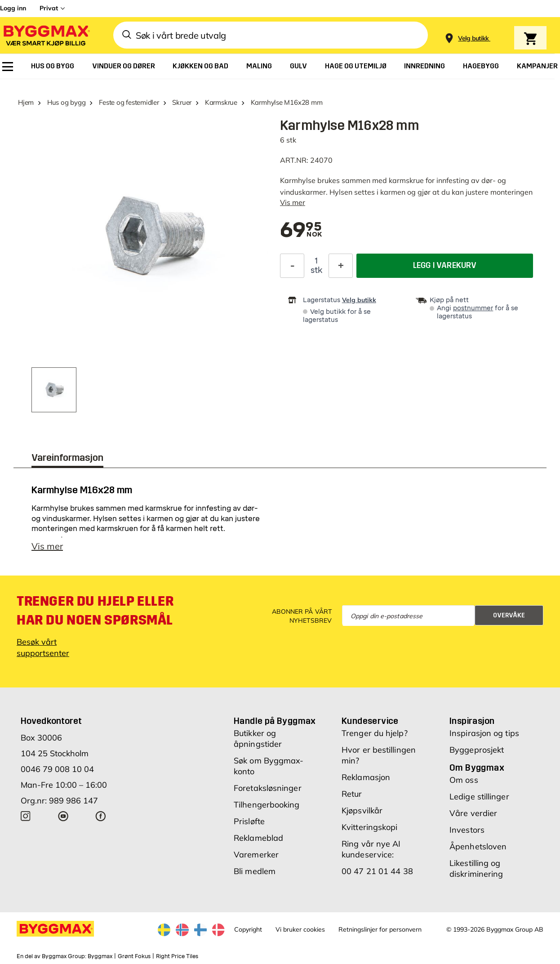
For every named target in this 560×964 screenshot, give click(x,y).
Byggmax (100, 956)
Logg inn (13, 8)
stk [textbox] (316, 270)
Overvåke (509, 615)
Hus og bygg (67, 102)
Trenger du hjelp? (375, 733)
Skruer (182, 102)
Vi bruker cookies (300, 929)
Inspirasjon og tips (484, 733)
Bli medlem (255, 871)
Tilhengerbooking (267, 805)
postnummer (473, 308)
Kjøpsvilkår (362, 810)
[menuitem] (8, 67)
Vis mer (293, 202)
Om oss (464, 780)
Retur (352, 794)
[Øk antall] (341, 266)
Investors (467, 830)
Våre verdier (473, 813)
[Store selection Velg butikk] (473, 38)
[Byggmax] (46, 35)
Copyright (248, 929)
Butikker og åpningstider (258, 739)
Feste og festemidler (129, 102)
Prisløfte (249, 821)
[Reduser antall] (292, 266)
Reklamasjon (366, 777)
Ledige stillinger (479, 797)
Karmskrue (221, 102)
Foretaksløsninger (268, 788)
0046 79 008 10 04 (57, 769)
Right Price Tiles (177, 956)
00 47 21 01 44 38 (377, 871)
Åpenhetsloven (478, 846)
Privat (49, 8)
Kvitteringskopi (370, 827)
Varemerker (256, 855)
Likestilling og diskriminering (476, 868)
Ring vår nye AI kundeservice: (371, 849)
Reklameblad (258, 838)
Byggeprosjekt (477, 750)
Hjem (26, 102)
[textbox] (301, 231)
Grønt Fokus (134, 956)
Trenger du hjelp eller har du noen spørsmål (95, 611)
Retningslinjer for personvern (380, 929)
